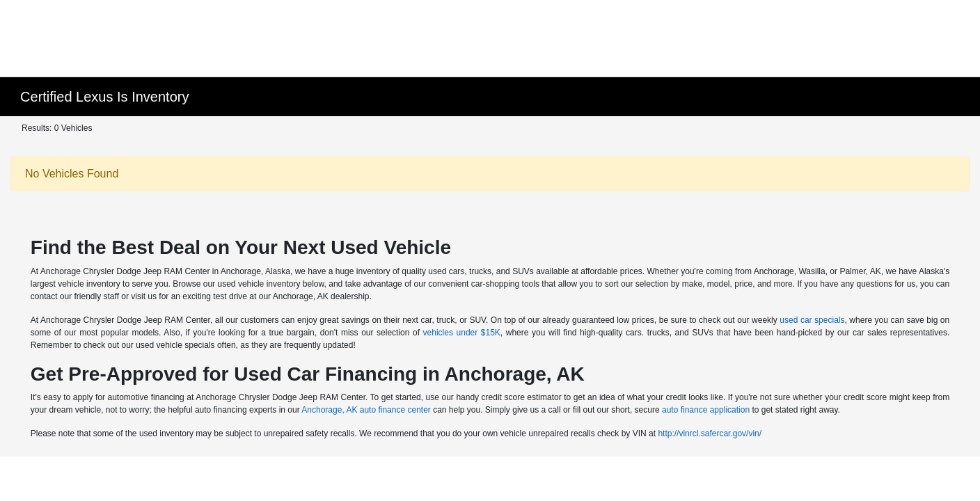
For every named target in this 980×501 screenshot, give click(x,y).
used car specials (812, 320)
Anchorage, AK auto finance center (366, 410)
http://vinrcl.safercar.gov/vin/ (710, 434)
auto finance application (706, 410)
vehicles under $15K (462, 333)
